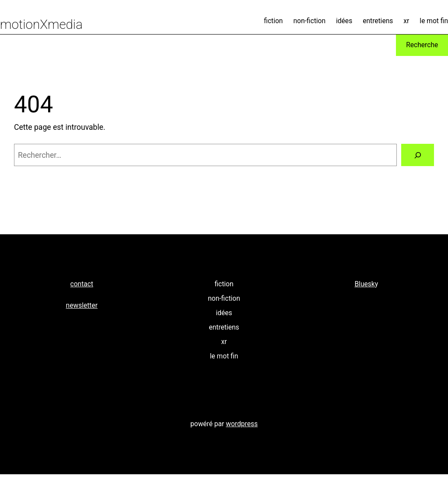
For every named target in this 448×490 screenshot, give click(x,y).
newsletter (82, 306)
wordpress (242, 424)
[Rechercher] (418, 155)
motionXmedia (41, 24)
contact (82, 284)
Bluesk (364, 284)
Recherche (422, 45)
